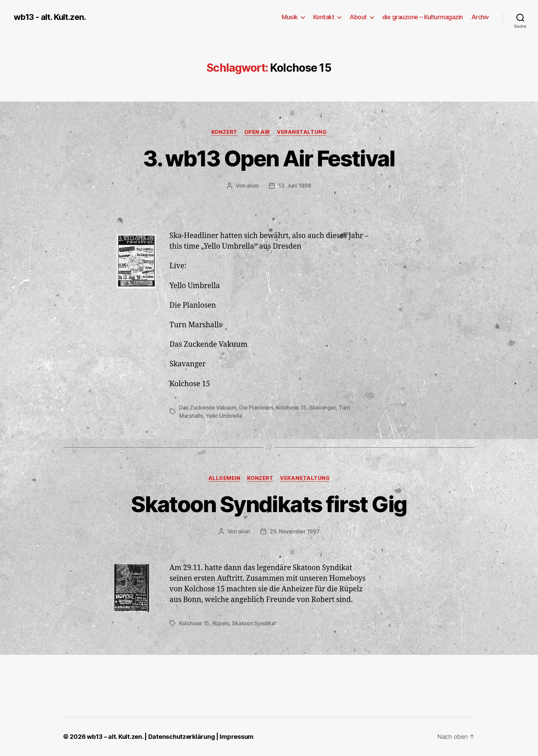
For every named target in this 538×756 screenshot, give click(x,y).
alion (253, 186)
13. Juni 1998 (295, 186)
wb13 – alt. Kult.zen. (115, 737)
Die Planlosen (256, 407)
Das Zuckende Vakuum (208, 407)
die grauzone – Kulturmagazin (423, 17)
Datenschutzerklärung (182, 737)
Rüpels (221, 623)
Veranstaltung (302, 132)
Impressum (237, 737)
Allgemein (224, 478)
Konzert (224, 132)
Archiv (480, 17)
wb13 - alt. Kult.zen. (50, 17)
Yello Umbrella (224, 416)
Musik (290, 17)
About (358, 17)
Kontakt (324, 17)
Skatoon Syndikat (254, 623)
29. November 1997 (295, 531)
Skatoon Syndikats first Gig (269, 504)
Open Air (257, 132)
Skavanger (323, 407)
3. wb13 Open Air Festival (269, 158)
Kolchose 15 (291, 407)
